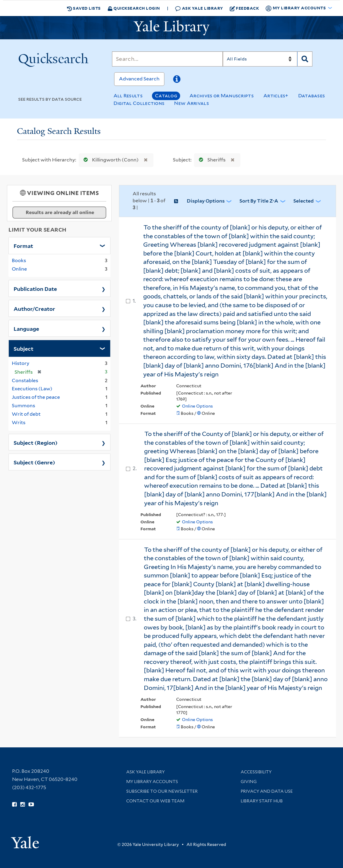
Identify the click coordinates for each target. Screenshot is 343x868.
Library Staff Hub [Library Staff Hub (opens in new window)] (262, 801)
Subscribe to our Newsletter (162, 791)
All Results (128, 96)
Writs (19, 423)
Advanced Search (139, 79)
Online (19, 269)
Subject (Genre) (34, 462)
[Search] (167, 59)
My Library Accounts (152, 782)
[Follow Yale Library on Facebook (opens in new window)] (14, 805)
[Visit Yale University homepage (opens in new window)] (25, 840)
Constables (25, 380)
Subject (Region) (36, 442)
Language (26, 328)
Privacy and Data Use (267, 791)
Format (23, 245)
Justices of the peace (36, 397)
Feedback (244, 8)
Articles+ (276, 96)
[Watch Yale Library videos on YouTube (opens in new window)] (31, 805)
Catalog (166, 96)
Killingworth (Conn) (110, 160)
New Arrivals (191, 103)
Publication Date (35, 288)
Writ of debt (26, 414)
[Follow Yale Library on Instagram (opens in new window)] (23, 805)
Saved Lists (84, 8)
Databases (312, 96)
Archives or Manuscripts (222, 96)
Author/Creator (34, 308)
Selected (303, 201)
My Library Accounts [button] (296, 8)
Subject (23, 348)
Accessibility (256, 772)
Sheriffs (211, 160)
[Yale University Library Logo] (172, 28)
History (21, 363)
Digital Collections (139, 103)
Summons (23, 406)
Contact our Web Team (155, 801)
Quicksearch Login (134, 8)
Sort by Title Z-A (259, 201)
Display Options (206, 201)
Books (19, 260)
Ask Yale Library (199, 8)
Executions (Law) (32, 389)
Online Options (197, 406)
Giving (249, 782)
